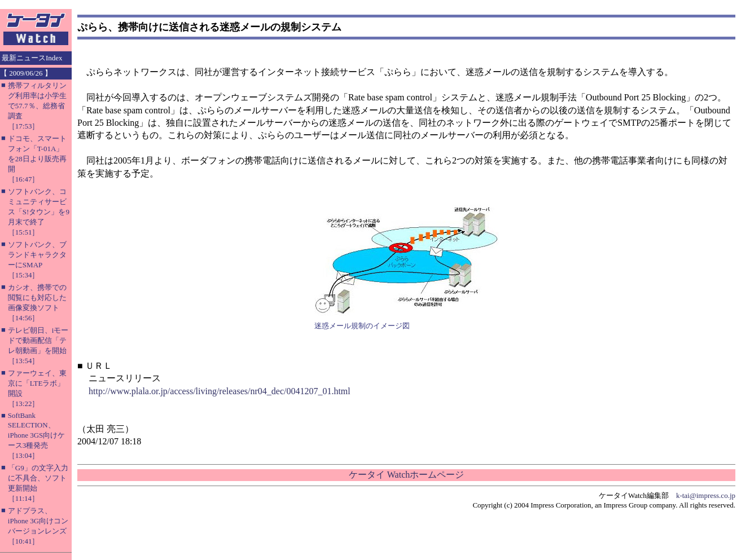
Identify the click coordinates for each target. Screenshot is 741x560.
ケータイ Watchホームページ (406, 475)
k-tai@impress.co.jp (706, 495)
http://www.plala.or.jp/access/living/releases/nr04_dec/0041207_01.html (220, 391)
